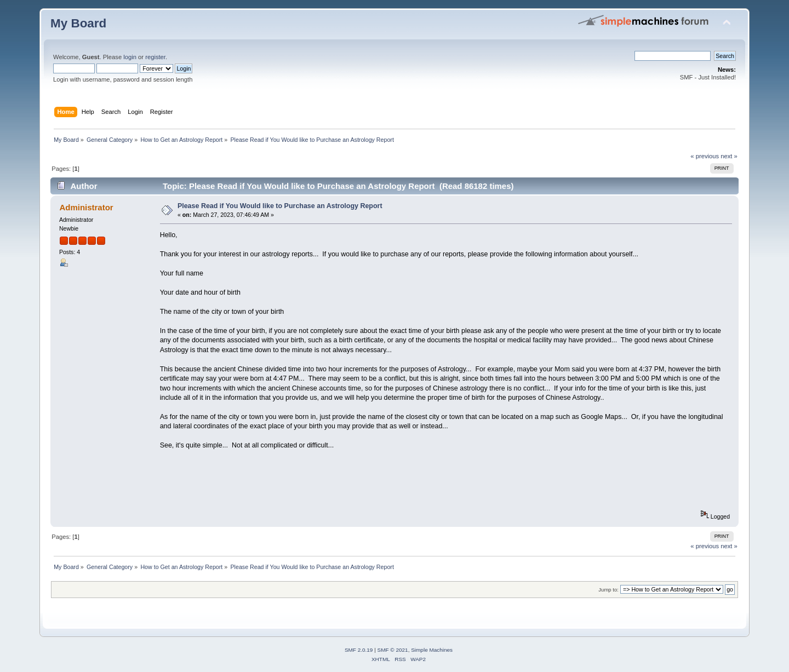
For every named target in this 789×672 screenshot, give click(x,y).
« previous (705, 156)
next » (729, 156)
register (155, 57)
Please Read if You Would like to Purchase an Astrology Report (280, 206)
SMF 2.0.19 (359, 650)
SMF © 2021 (393, 650)
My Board (78, 23)
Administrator (86, 207)
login (130, 57)
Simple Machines (432, 650)
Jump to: (608, 590)
